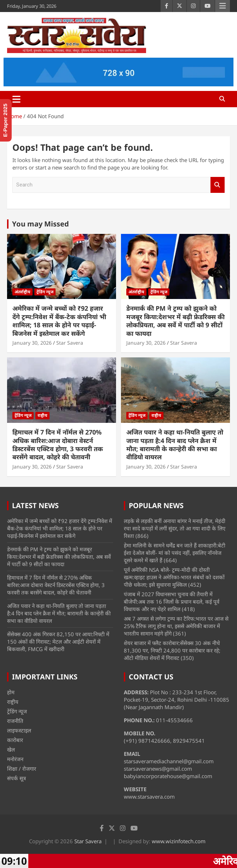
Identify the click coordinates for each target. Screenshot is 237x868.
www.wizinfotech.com (179, 841)
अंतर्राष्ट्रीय (22, 292)
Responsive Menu (222, 6)
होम (11, 692)
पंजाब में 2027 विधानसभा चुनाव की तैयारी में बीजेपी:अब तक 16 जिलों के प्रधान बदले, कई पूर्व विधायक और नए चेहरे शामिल (172, 602)
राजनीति (15, 721)
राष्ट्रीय (42, 415)
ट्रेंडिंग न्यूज (45, 292)
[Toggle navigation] (16, 99)
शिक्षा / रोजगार (22, 769)
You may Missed (41, 224)
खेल (11, 749)
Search (218, 185)
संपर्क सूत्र (16, 778)
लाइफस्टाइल (19, 730)
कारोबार (15, 740)
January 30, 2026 (32, 343)
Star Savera (70, 343)
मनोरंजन (15, 759)
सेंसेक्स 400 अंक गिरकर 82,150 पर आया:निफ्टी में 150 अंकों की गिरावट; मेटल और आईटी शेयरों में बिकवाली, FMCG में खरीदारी (58, 642)
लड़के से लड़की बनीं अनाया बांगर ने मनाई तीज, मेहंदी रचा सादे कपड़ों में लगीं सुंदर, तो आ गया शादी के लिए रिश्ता (175, 528)
